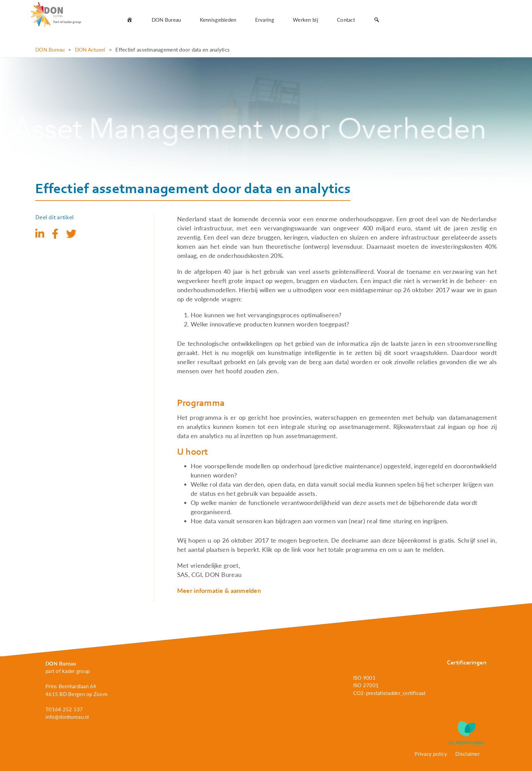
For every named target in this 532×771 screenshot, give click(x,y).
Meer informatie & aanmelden (219, 590)
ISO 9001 (364, 678)
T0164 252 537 (64, 709)
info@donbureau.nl (67, 717)
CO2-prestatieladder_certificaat (389, 693)
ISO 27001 (366, 685)
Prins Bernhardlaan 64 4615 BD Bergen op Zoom (76, 690)
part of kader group (68, 671)
